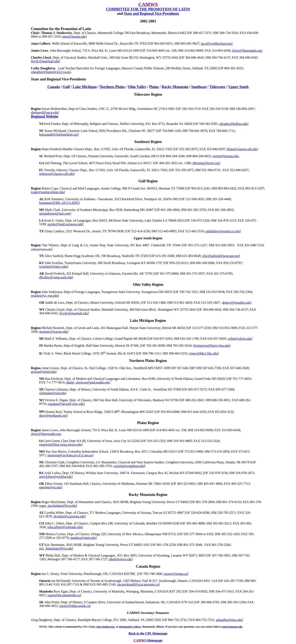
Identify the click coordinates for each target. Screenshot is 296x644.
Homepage (155, 640)
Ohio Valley (137, 87)
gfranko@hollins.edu (233, 124)
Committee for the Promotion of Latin (61, 29)
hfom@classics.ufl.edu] (243, 149)
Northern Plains (112, 87)
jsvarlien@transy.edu (53, 267)
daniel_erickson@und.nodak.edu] (88, 382)
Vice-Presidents (151, 14)
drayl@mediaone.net (53, 416)
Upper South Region (148, 238)
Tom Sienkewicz (105, 627)
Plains (154, 87)
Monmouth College (130, 627)
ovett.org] (206, 163)
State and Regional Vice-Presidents (58, 79)
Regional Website (45, 116)
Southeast (199, 87)
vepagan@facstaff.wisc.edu (66, 404)
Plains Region (148, 423)
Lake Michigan (85, 87)
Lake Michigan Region (148, 321)
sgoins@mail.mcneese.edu (65, 224)
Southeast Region (148, 142)
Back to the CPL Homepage (148, 633)
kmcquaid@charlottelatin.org (58, 134)
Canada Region (148, 566)
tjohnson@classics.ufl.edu (56, 174)
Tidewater (217, 87)
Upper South (238, 87)
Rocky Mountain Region (148, 495)
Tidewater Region (148, 94)
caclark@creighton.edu (129, 466)
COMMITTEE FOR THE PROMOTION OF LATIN (148, 9)
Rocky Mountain (175, 87)
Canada (54, 87)
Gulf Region (148, 181)
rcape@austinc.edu (48, 192)
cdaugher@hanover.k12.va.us (50, 72)
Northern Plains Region (148, 361)
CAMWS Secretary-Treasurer (148, 613)
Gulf (66, 87)
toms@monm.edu (232, 627)
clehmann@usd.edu (52, 393)
